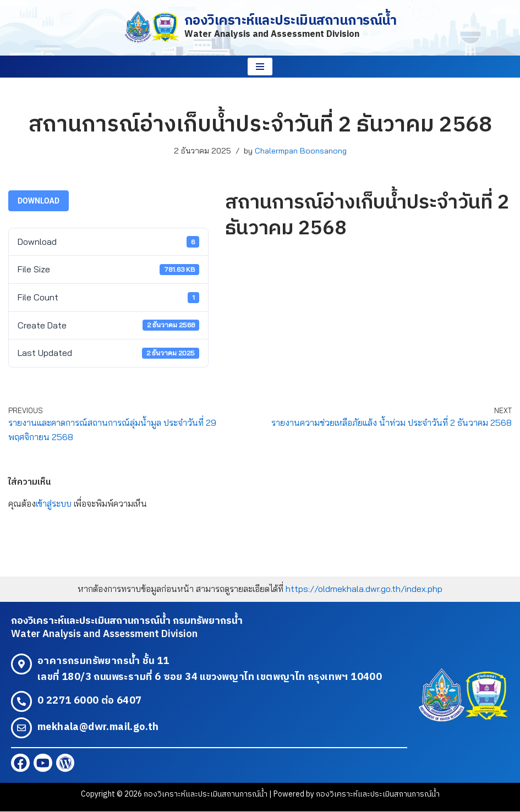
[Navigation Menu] (260, 67)
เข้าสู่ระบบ (54, 503)
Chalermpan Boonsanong (301, 151)
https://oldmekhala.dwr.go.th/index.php (364, 589)
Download (39, 201)
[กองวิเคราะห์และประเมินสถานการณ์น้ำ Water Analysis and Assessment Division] (260, 28)
